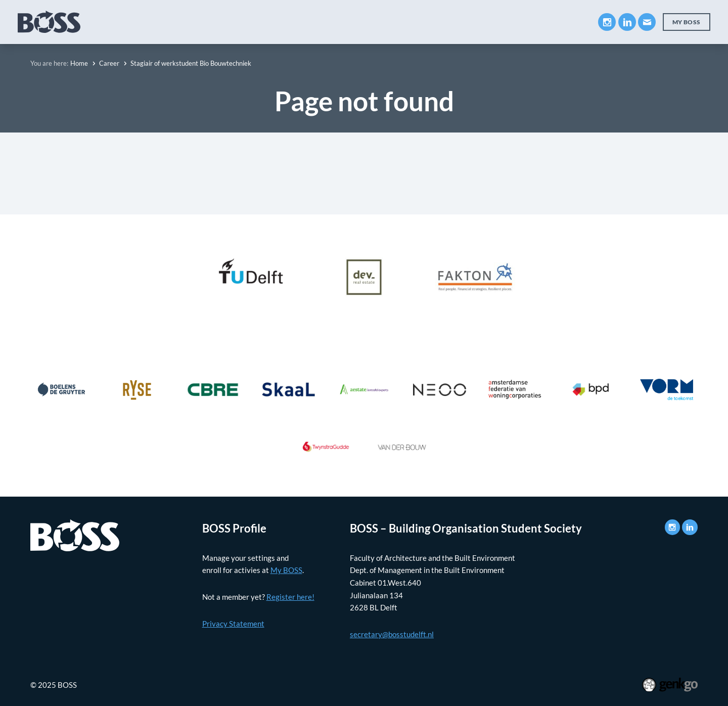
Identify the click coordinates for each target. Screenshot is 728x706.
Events (370, 21)
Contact (564, 21)
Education (207, 21)
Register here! (290, 597)
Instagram (607, 22)
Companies (268, 21)
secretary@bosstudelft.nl (392, 634)
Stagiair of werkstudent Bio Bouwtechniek (191, 63)
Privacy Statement (233, 624)
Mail (647, 22)
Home (79, 63)
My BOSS (510, 21)
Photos (458, 21)
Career (323, 21)
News (414, 21)
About (155, 21)
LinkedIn (627, 22)
